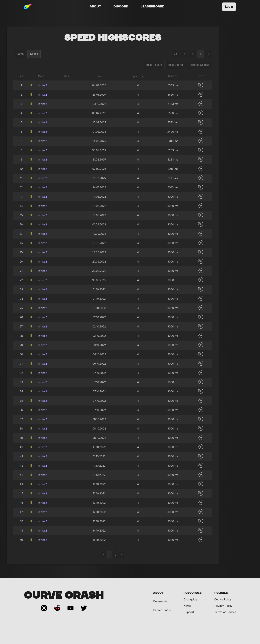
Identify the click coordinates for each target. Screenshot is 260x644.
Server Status (162, 610)
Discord (121, 7)
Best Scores (176, 65)
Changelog (190, 599)
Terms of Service (225, 612)
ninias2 (43, 85)
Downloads (160, 602)
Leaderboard (153, 7)
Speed (34, 54)
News (187, 606)
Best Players (154, 65)
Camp (20, 54)
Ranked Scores (199, 65)
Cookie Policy (223, 599)
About (95, 7)
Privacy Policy (223, 606)
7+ (176, 54)
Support (189, 612)
